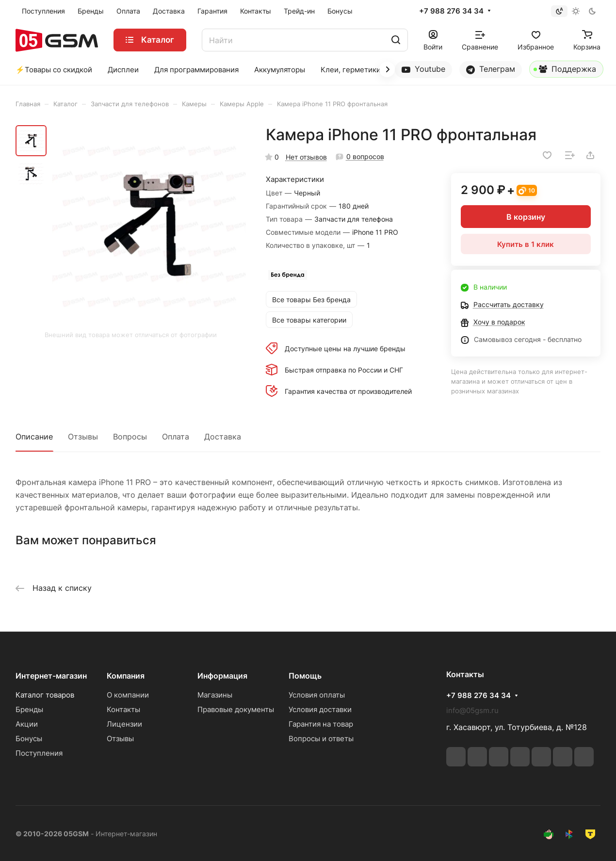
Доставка (223, 437)
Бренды (29, 709)
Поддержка (565, 71)
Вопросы (130, 437)
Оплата (176, 437)
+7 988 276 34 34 (451, 11)
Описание (34, 437)
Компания (126, 676)
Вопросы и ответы (321, 739)
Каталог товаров (45, 695)
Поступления (39, 753)
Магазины (215, 695)
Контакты (123, 709)
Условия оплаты (317, 695)
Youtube (423, 69)
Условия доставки (320, 709)
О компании (128, 695)
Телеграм (491, 69)
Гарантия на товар (321, 724)
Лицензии (124, 724)
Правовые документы (236, 709)
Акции (27, 724)
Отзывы (83, 437)
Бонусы (29, 739)
